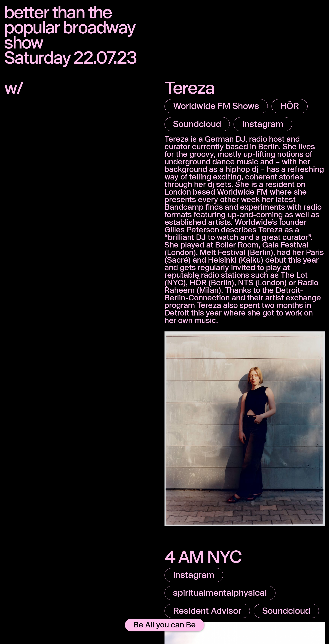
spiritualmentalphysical (220, 592)
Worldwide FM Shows (216, 106)
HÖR (290, 106)
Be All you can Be (165, 624)
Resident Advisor (207, 610)
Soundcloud (197, 124)
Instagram (263, 124)
